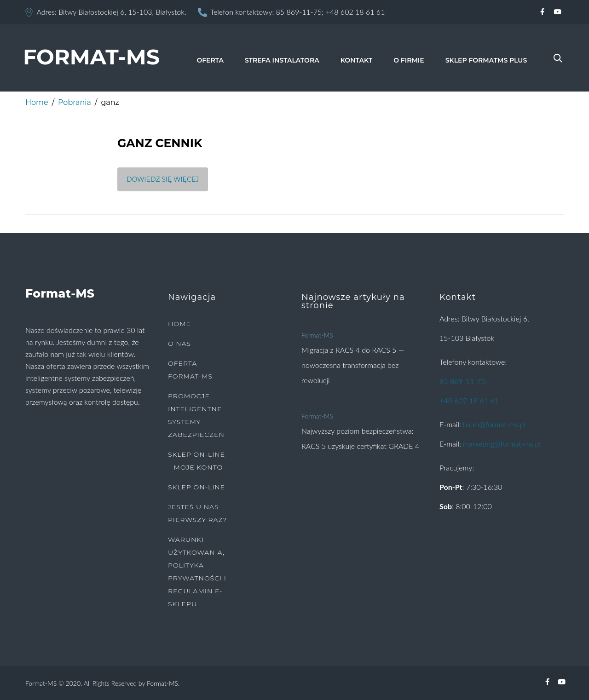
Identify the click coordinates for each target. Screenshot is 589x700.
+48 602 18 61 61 (355, 12)
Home (37, 102)
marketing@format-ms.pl (502, 444)
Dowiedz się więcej (163, 179)
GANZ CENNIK (160, 143)
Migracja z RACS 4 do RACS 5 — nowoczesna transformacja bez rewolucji (353, 365)
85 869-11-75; (300, 12)
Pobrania (75, 102)
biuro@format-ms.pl (494, 424)
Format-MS (317, 335)
